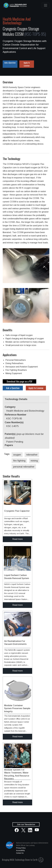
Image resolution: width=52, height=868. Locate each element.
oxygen (17, 455)
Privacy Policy (21, 848)
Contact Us (20, 853)
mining (34, 461)
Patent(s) (24, 436)
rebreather (32, 455)
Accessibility (20, 850)
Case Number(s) (14, 422)
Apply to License (27, 64)
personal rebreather (24, 467)
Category (10, 407)
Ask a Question (10, 63)
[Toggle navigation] (46, 5)
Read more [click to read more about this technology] (18, 539)
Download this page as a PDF (20, 381)
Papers (9, 445)
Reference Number (16, 415)
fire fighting (19, 461)
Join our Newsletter (26, 824)
